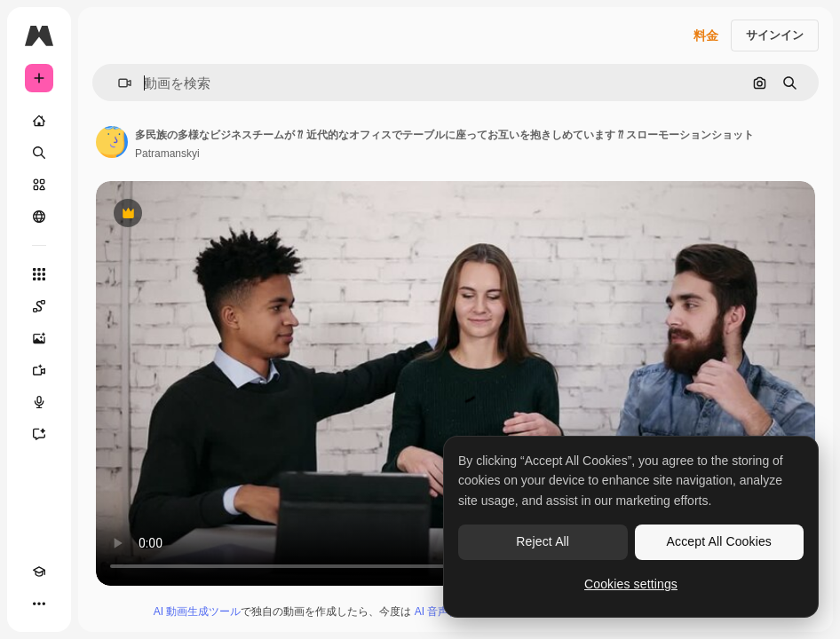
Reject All (543, 541)
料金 (706, 35)
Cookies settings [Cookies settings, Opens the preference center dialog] (631, 584)
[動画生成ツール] (39, 370)
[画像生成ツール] (39, 338)
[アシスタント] (39, 434)
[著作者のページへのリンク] (112, 142)
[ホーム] (39, 121)
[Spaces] (39, 306)
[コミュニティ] (39, 217)
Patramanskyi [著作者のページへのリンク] (167, 154)
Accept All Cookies (719, 541)
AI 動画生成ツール (198, 611)
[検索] (39, 153)
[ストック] (39, 185)
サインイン (775, 35)
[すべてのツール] (39, 274)
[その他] (39, 603)
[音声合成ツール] (39, 402)
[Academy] (39, 572)
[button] (118, 83)
